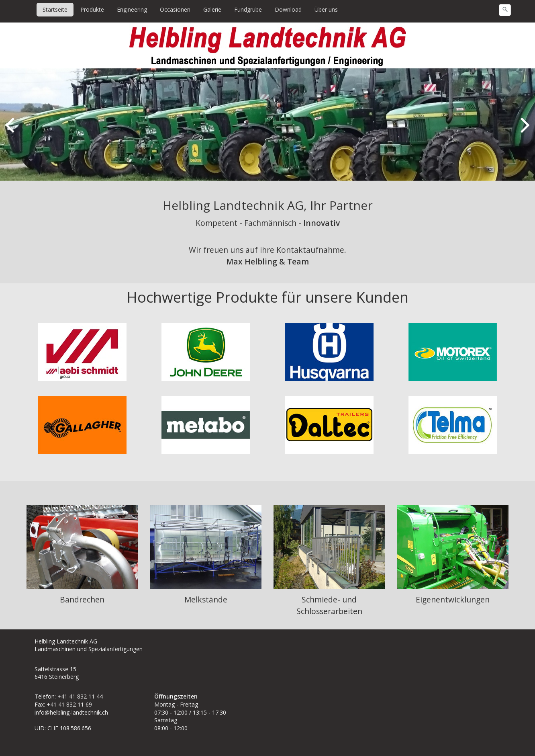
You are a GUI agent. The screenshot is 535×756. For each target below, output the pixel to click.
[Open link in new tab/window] (329, 425)
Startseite (55, 9)
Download (288, 9)
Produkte (92, 9)
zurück (12, 131)
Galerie (212, 9)
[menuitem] (55, 10)
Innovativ (322, 223)
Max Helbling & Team (267, 261)
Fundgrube (248, 9)
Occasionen (175, 9)
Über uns (326, 9)
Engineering (132, 9)
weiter (523, 131)
